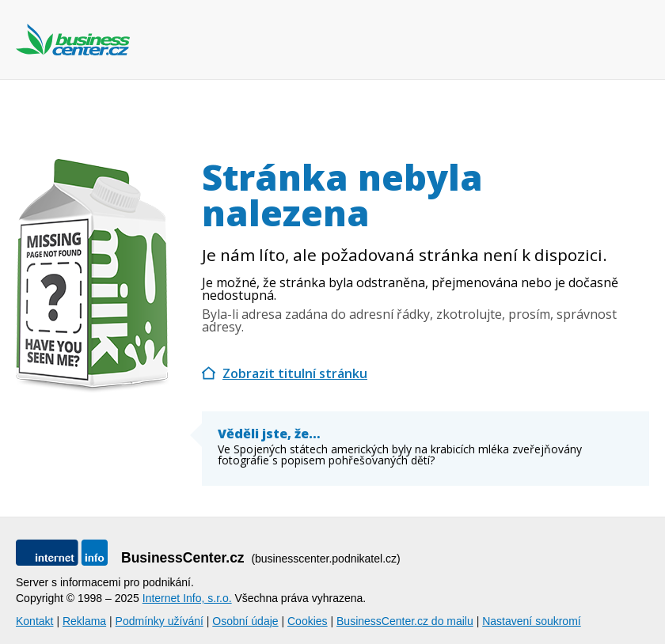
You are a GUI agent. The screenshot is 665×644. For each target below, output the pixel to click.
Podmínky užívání (160, 621)
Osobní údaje (245, 621)
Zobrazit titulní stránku (295, 373)
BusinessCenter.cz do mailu (405, 621)
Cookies (308, 621)
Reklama (84, 621)
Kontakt (34, 621)
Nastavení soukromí (532, 621)
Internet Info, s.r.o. (187, 598)
